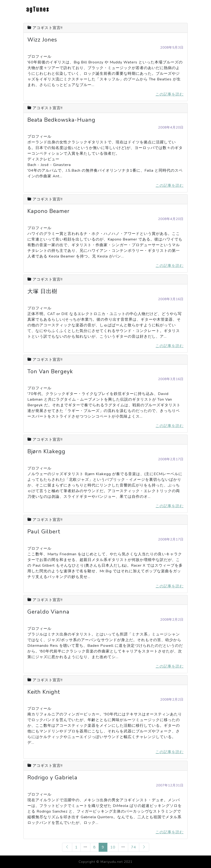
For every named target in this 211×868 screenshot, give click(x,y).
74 (134, 847)
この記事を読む (170, 94)
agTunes (38, 9)
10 (113, 847)
